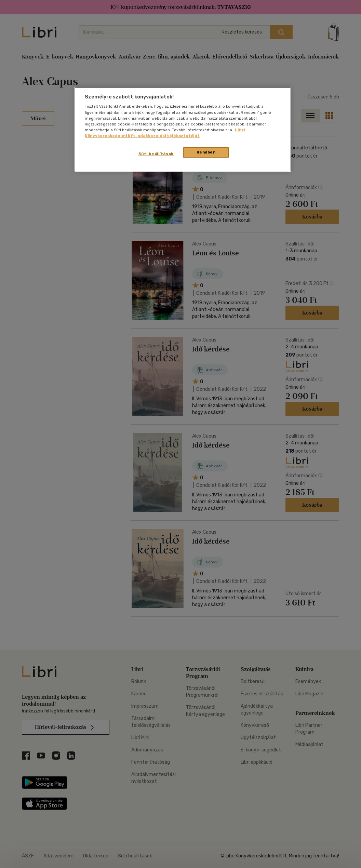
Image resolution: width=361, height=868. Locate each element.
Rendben (206, 152)
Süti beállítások (156, 154)
